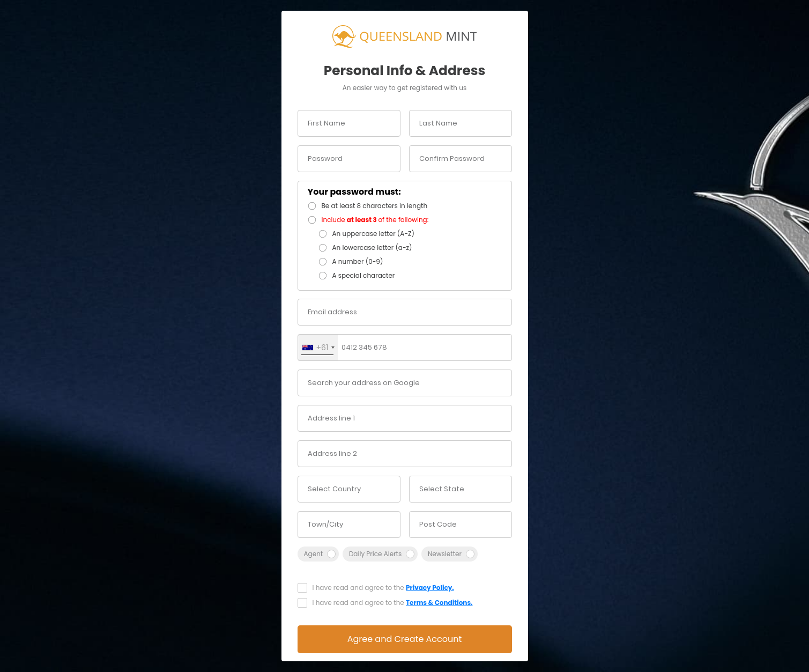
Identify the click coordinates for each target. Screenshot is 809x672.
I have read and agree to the (383, 588)
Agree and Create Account (405, 639)
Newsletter (445, 554)
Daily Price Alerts (375, 554)
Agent (314, 554)
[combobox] (318, 348)
